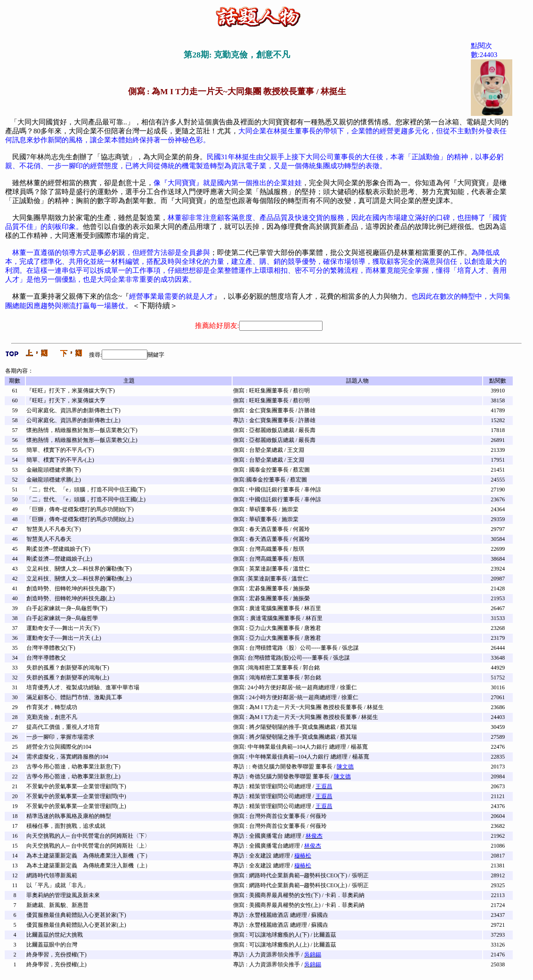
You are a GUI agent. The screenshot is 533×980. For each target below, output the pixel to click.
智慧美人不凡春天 (49, 539)
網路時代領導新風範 (52, 875)
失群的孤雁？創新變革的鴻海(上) (68, 678)
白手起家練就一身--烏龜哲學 (62, 618)
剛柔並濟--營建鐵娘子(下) (58, 549)
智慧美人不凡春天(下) (54, 529)
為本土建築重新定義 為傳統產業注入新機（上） (89, 866)
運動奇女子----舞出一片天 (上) (64, 638)
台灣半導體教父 (46, 658)
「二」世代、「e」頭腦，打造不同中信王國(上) (86, 499)
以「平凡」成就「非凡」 (57, 885)
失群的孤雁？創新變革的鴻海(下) (68, 668)
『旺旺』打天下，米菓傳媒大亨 (66, 400)
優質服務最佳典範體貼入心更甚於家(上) (76, 925)
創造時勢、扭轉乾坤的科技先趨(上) (71, 598)
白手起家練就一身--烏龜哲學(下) (67, 608)
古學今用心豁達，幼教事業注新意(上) (73, 776)
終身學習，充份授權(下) (57, 955)
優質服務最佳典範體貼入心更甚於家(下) (76, 915)
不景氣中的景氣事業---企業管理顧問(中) (76, 796)
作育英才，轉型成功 (52, 707)
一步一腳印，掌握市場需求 (60, 737)
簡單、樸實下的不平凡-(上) (60, 460)
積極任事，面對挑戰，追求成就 (66, 826)
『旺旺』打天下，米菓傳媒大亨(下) (71, 391)
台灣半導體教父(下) (51, 648)
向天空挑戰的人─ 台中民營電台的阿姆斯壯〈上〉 (89, 846)
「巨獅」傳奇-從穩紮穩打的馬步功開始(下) (80, 509)
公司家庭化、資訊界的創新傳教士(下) (73, 410)
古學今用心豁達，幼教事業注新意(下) (73, 767)
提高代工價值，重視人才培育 (63, 727)
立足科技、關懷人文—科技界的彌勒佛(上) (79, 579)
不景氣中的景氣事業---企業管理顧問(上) (76, 806)
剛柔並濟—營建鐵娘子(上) (59, 559)
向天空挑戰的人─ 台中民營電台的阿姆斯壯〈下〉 (89, 836)
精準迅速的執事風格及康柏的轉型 (69, 816)
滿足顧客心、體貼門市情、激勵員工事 (74, 697)
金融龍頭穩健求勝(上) (54, 480)
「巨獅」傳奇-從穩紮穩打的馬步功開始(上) (80, 519)
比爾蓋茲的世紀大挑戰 (55, 935)
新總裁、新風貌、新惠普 (57, 905)
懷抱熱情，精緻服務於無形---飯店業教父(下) (82, 430)
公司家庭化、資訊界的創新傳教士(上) (73, 420)
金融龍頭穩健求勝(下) (54, 470)
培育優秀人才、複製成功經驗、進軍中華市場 (83, 687)
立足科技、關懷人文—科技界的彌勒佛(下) (79, 569)
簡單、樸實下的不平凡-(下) (60, 450)
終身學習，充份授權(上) (57, 964)
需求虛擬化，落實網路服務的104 (67, 757)
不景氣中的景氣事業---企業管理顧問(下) (76, 786)
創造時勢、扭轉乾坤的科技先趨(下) (71, 588)
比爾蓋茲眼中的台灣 (52, 945)
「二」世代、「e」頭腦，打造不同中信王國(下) (86, 490)
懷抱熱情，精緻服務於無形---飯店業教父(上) (82, 440)
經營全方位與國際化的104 (59, 747)
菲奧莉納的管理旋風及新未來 (63, 895)
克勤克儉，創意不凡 (52, 717)
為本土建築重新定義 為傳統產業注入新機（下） (89, 856)
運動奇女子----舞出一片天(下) (63, 628)
